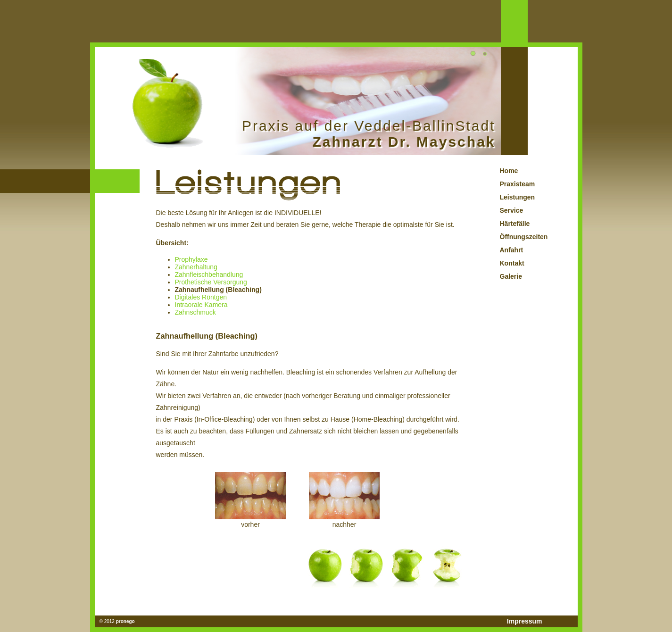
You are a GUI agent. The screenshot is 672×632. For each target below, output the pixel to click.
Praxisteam (518, 184)
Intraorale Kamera (201, 305)
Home (509, 171)
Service (512, 210)
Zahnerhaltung (196, 267)
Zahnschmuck (195, 312)
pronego (125, 621)
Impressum (525, 621)
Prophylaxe (191, 259)
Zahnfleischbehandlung (209, 274)
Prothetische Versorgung (211, 282)
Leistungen (518, 197)
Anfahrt (512, 250)
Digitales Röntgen (201, 297)
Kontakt (512, 263)
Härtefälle (515, 224)
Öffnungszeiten (524, 237)
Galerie (511, 276)
